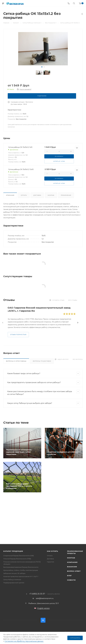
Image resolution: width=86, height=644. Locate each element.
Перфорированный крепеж (14, 583)
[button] (42, 67)
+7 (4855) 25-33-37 (37, 594)
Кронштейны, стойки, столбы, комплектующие (21, 570)
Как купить (52, 551)
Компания (72, 562)
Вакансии (72, 567)
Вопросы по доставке (42, 361)
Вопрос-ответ (74, 571)
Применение (66, 195)
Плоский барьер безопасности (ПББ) (17, 559)
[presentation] (3, 323)
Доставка (37, 195)
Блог (69, 576)
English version (44, 608)
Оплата (24, 195)
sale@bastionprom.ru (45, 598)
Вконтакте (43, 620)
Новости (71, 580)
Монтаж (51, 195)
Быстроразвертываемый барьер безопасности (21, 567)
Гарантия (50, 562)
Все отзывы (73, 300)
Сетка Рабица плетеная (12, 580)
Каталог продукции (13, 551)
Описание (10, 195)
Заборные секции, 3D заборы (14, 573)
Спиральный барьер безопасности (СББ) (19, 556)
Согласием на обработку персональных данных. (24, 641)
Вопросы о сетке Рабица (16, 361)
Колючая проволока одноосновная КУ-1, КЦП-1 (21, 576)
